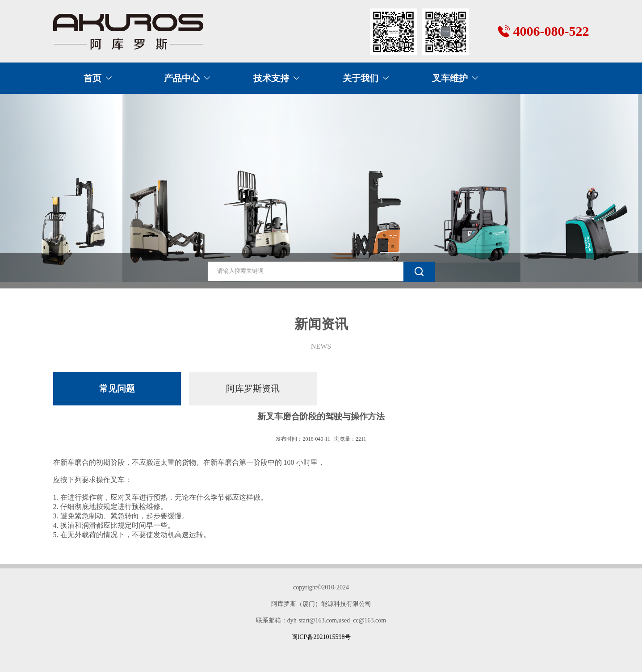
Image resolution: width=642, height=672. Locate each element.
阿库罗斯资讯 (253, 388)
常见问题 (117, 388)
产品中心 (182, 78)
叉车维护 (450, 78)
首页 (92, 78)
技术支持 (271, 78)
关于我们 (361, 78)
